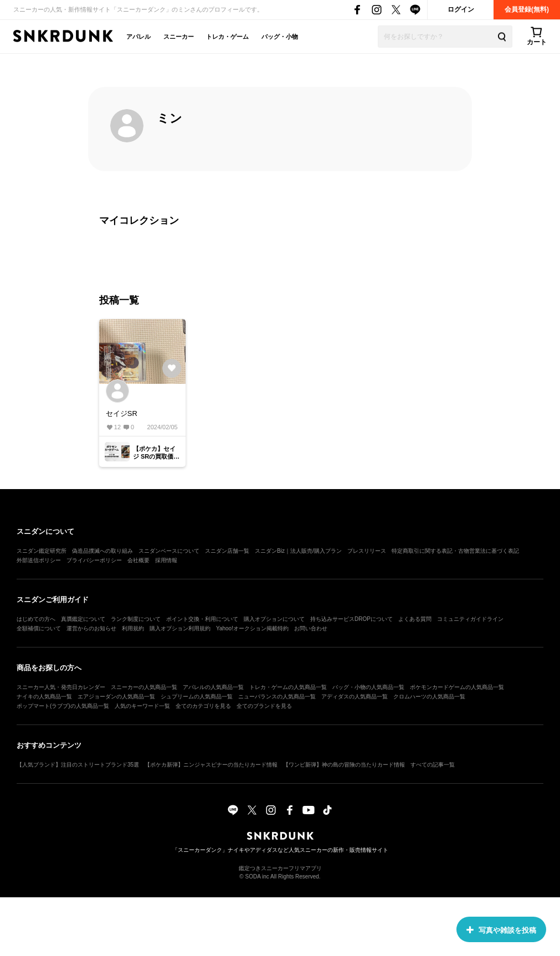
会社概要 (138, 560)
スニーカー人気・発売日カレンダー (61, 687)
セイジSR (122, 413)
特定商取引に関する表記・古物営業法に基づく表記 (455, 551)
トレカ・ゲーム (227, 37)
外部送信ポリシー (39, 560)
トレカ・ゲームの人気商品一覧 (288, 687)
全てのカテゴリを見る (203, 706)
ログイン (461, 9)
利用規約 (133, 628)
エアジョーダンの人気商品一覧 (116, 697)
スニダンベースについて (169, 551)
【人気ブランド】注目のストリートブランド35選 (78, 765)
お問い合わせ (311, 628)
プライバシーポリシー (94, 560)
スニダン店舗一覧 (227, 551)
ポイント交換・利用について (202, 619)
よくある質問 (415, 619)
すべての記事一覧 (433, 765)
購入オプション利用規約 (180, 628)
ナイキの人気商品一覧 (44, 697)
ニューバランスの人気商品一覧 (277, 697)
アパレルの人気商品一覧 (213, 687)
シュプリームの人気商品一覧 (197, 697)
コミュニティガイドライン (470, 619)
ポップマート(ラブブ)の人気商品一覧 (63, 706)
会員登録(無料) (527, 9)
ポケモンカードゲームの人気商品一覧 (457, 687)
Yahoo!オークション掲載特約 (252, 628)
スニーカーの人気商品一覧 (144, 687)
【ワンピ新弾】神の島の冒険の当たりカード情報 (344, 765)
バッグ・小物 (280, 37)
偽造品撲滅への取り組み (102, 551)
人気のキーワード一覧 (142, 706)
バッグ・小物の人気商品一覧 (368, 687)
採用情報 (166, 560)
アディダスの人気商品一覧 (355, 697)
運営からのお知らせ (91, 628)
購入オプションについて (274, 619)
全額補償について (39, 628)
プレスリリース (367, 551)
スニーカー (179, 37)
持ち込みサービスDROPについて (351, 619)
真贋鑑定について (83, 619)
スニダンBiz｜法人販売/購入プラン (298, 551)
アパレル (138, 37)
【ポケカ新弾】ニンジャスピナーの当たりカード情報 (211, 765)
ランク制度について (136, 619)
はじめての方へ (36, 619)
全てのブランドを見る (264, 706)
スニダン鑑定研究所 (42, 551)
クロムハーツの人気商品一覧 (429, 697)
